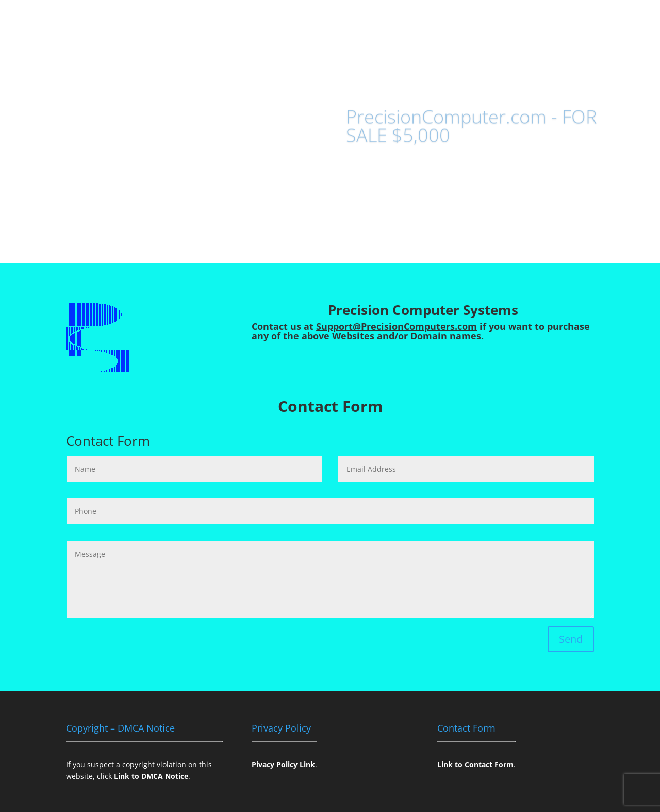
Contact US (384, 180)
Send (571, 639)
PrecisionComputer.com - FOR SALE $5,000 (471, 133)
